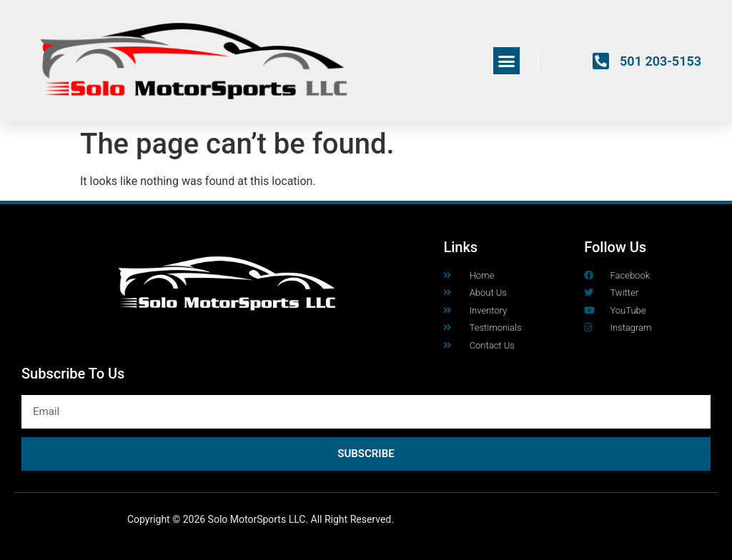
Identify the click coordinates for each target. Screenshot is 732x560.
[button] (507, 61)
